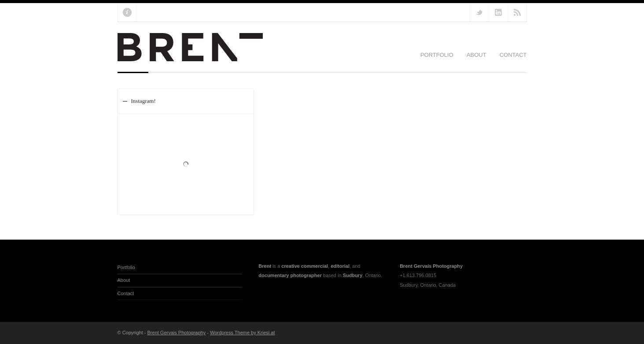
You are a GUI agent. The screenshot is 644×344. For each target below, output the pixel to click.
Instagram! (144, 101)
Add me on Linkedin (498, 12)
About (477, 55)
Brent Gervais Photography (177, 333)
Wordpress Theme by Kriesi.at (243, 333)
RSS (517, 12)
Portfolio (437, 55)
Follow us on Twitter (479, 12)
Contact (513, 55)
